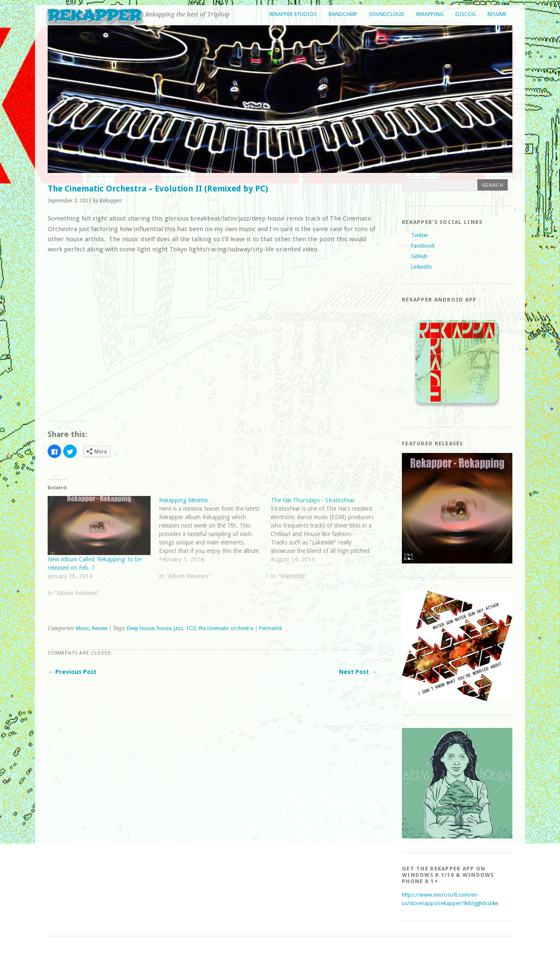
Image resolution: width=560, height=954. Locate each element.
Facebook (423, 246)
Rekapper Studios (293, 14)
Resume (497, 14)
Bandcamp (343, 14)
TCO (191, 628)
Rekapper (94, 16)
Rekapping (430, 14)
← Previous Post (72, 672)
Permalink (271, 628)
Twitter (420, 235)
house (164, 628)
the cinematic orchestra (226, 628)
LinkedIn (421, 267)
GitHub (419, 256)
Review (100, 628)
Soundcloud (387, 14)
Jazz (178, 628)
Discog (466, 14)
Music (83, 628)
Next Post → (358, 672)
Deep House (141, 628)
